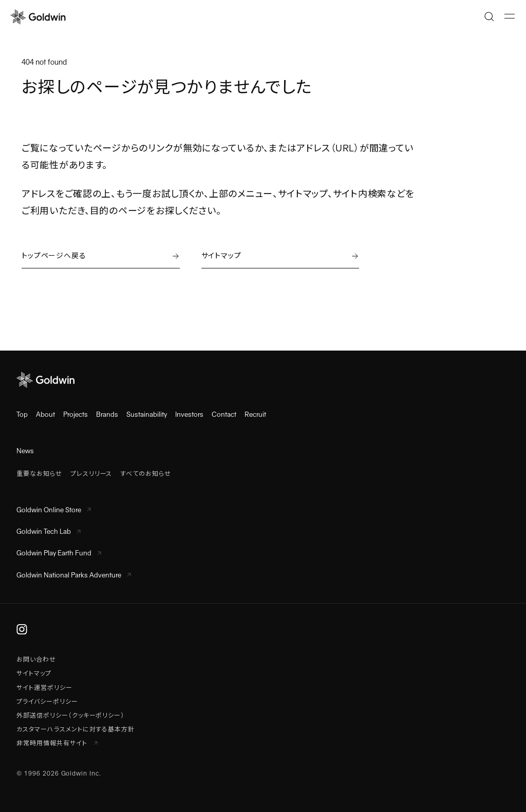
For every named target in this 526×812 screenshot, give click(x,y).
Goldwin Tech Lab (49, 531)
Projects (76, 414)
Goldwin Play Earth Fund (59, 553)
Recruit (255, 414)
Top (22, 414)
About (45, 414)
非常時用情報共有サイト (57, 743)
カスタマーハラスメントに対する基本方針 (76, 729)
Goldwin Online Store (54, 510)
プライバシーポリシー (47, 702)
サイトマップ (34, 673)
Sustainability (147, 414)
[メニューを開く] (510, 16)
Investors (189, 414)
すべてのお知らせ (146, 474)
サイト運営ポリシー (44, 688)
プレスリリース (91, 474)
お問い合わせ (36, 660)
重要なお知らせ (39, 474)
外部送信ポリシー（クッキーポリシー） (70, 716)
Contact (224, 414)
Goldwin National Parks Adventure (74, 575)
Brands (107, 414)
